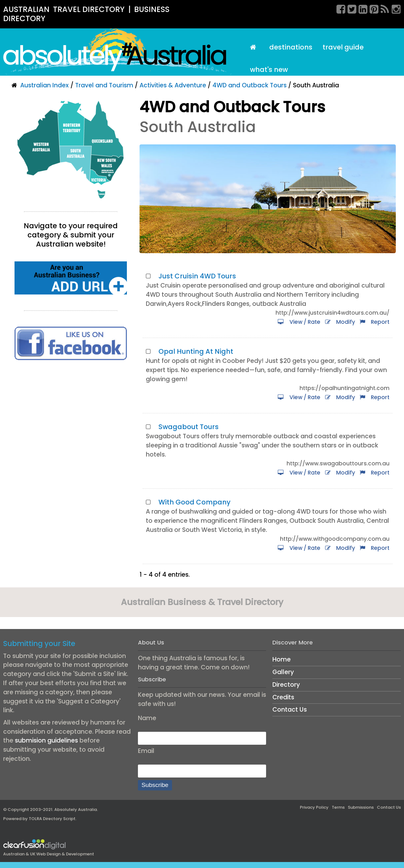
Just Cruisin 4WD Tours (197, 276)
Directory (286, 685)
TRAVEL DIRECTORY (89, 9)
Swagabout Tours (189, 427)
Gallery (283, 672)
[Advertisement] (71, 420)
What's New (269, 70)
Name (147, 718)
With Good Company (194, 502)
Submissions (361, 807)
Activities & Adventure (173, 85)
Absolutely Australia (76, 810)
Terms (338, 807)
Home (282, 659)
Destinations (291, 47)
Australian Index (45, 85)
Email (146, 751)
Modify (340, 322)
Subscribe (155, 785)
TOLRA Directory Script (52, 819)
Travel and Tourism (104, 85)
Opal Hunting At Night (196, 351)
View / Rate (299, 322)
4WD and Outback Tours (250, 85)
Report (375, 322)
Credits (283, 697)
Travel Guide (343, 47)
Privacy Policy (314, 807)
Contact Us (290, 710)
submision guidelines (46, 740)
